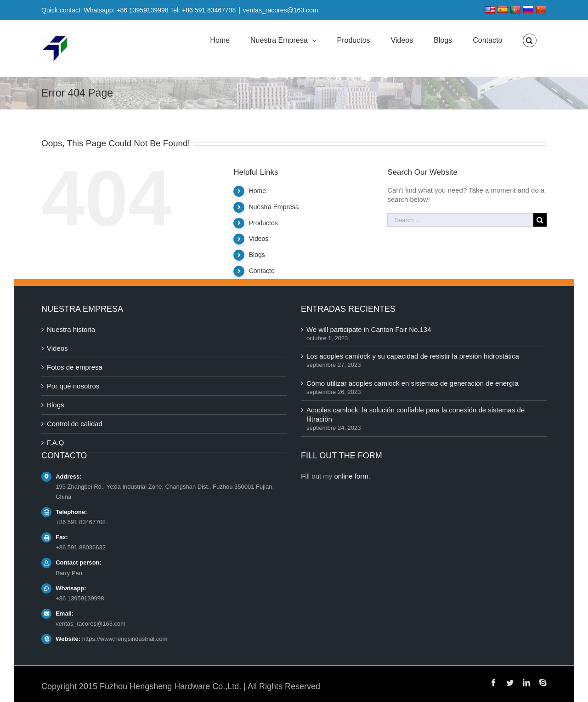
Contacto (262, 271)
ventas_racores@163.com (281, 10)
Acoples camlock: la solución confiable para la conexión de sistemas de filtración (416, 414)
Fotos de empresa (75, 367)
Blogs (257, 255)
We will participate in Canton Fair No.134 (369, 329)
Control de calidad (75, 424)
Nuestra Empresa (274, 207)
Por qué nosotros (73, 386)
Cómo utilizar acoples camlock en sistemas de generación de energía (413, 383)
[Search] (530, 40)
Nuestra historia (71, 329)
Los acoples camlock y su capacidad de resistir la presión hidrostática (413, 356)
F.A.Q (56, 442)
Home (257, 191)
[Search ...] (460, 220)
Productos (263, 223)
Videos (259, 239)
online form (351, 476)
